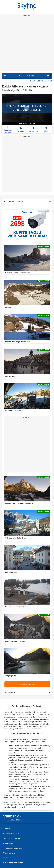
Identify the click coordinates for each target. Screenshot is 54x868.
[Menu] (48, 75)
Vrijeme (21, 129)
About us (7, 828)
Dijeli (46, 129)
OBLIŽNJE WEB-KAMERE (27, 202)
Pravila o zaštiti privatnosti (13, 863)
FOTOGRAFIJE (27, 693)
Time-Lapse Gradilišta (12, 838)
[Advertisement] (27, 44)
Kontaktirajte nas (10, 843)
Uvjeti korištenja (9, 853)
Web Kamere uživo (26, 76)
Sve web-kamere (28, 684)
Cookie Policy (8, 858)
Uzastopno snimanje (8, 129)
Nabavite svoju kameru (12, 833)
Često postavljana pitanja (13, 848)
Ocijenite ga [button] (33, 129)
